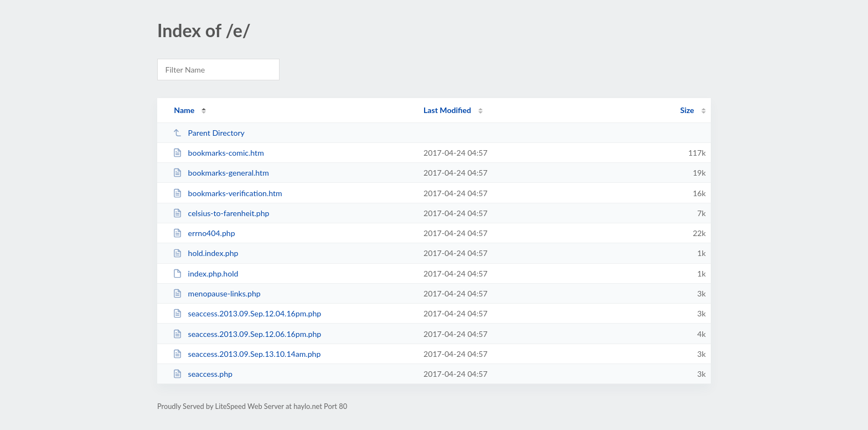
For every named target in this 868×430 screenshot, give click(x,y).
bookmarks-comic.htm (218, 153)
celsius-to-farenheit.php (221, 213)
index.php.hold (205, 273)
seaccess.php (203, 374)
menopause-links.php (217, 293)
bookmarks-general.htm (221, 173)
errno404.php (204, 233)
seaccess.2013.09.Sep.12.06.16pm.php (247, 334)
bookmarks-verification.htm (228, 193)
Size (687, 110)
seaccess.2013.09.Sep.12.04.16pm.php (247, 313)
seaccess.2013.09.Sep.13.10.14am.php (247, 354)
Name (184, 110)
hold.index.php (205, 253)
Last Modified (447, 110)
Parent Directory (209, 133)
